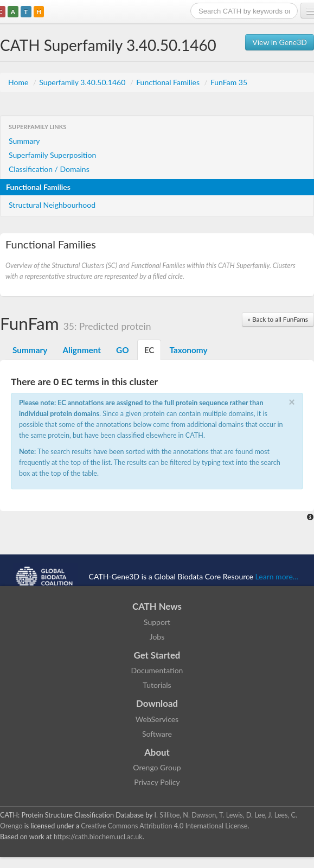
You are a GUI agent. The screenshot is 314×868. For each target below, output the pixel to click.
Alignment (82, 350)
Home (19, 82)
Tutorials (157, 685)
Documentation (157, 670)
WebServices (157, 719)
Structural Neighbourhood (52, 205)
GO (123, 350)
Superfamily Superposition (52, 155)
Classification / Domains (49, 169)
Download (157, 703)
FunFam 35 (229, 82)
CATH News (157, 606)
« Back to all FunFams (278, 319)
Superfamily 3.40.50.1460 (83, 82)
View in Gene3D (280, 42)
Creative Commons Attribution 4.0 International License (164, 826)
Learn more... (277, 576)
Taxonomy (188, 350)
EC (149, 350)
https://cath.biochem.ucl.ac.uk (98, 837)
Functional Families (169, 82)
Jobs (157, 637)
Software (157, 734)
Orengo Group (157, 767)
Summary (24, 141)
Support (157, 622)
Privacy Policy (157, 782)
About (157, 752)
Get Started (157, 655)
